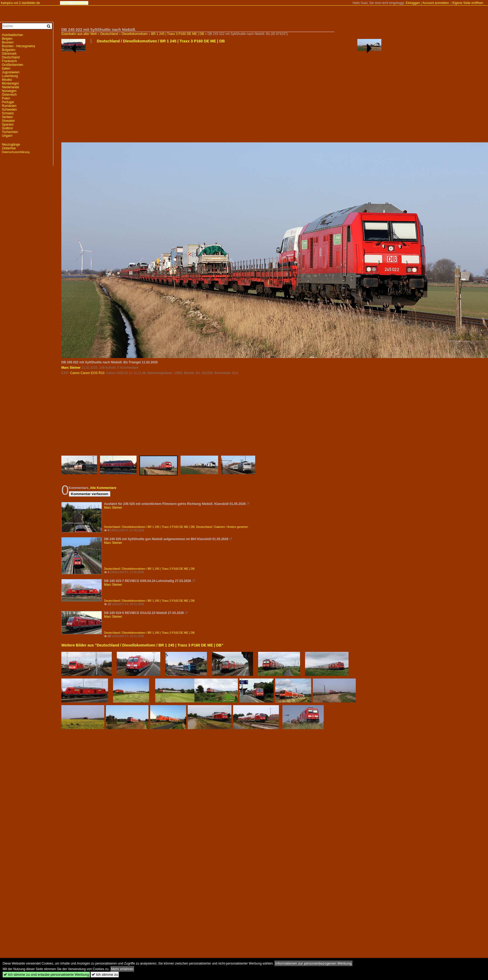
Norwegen (9, 91)
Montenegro (10, 83)
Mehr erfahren (122, 969)
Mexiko (7, 80)
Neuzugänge (11, 144)
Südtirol (7, 128)
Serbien (7, 117)
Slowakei (8, 121)
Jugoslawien (11, 72)
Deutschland (109, 34)
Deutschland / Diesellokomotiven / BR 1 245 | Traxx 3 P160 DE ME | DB (161, 41)
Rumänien (9, 106)
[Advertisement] (136, 95)
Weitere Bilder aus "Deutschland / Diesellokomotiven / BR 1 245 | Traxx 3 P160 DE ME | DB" (142, 645)
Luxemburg (10, 76)
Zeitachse (9, 148)
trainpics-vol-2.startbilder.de (20, 3)
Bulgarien (9, 50)
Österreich (9, 95)
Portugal (8, 102)
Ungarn (7, 136)
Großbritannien (13, 65)
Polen (6, 98)
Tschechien (10, 132)
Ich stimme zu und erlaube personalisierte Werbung (46, 975)
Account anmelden (436, 3)
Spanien (8, 124)
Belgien (7, 39)
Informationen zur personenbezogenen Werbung (313, 963)
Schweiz (8, 113)
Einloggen (413, 3)
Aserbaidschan (12, 35)
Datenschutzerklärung (16, 152)
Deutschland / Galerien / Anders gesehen (222, 527)
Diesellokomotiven (135, 34)
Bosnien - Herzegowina (18, 46)
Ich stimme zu (105, 975)
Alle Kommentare (103, 488)
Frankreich (9, 61)
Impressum (80, 3)
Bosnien (8, 42)
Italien (6, 69)
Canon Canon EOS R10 (87, 373)
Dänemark (9, 54)
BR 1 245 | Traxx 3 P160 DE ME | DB (178, 34)
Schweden (9, 110)
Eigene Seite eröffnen (468, 3)
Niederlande (11, 87)
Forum (66, 3)
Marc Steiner (71, 368)
